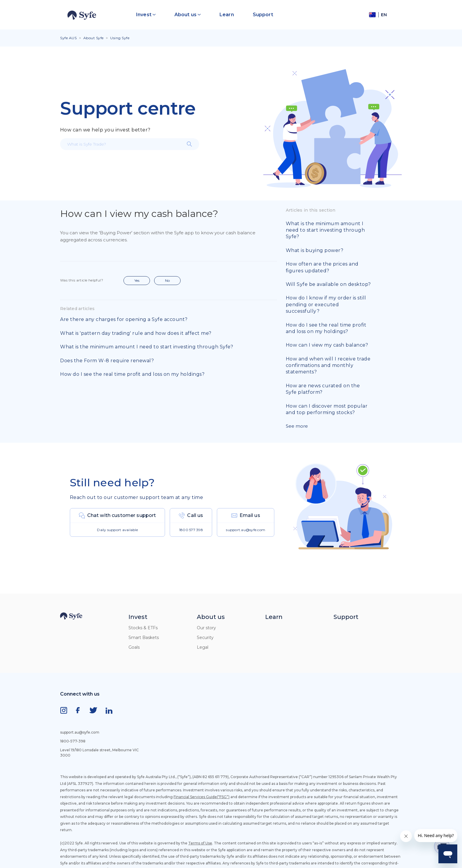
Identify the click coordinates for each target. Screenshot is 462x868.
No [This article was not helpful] (167, 280)
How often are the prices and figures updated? (322, 267)
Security (205, 638)
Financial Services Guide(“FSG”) (202, 797)
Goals (134, 647)
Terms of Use (200, 843)
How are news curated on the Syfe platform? (323, 389)
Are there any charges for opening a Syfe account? (124, 319)
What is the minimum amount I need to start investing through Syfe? (147, 347)
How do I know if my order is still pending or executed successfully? (326, 304)
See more (297, 426)
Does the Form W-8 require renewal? (107, 361)
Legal (203, 647)
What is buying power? (315, 250)
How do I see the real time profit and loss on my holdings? (132, 374)
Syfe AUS (68, 38)
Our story (206, 628)
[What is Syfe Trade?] (130, 144)
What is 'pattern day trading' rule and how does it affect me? (136, 333)
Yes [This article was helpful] (137, 280)
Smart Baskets (144, 638)
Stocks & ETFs (143, 628)
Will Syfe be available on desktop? (328, 284)
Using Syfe (120, 38)
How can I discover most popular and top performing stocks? (327, 409)
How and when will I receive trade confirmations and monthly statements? (328, 365)
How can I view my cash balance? (327, 345)
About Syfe (94, 38)
